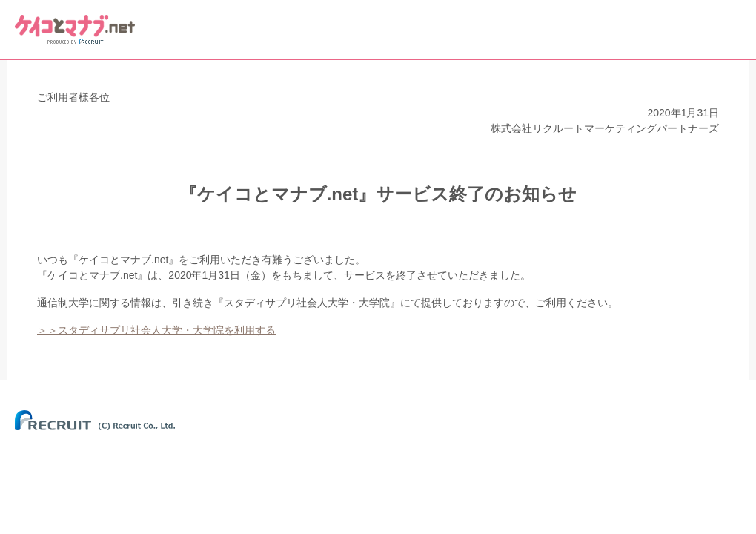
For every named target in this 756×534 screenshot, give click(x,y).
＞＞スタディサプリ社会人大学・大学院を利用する (156, 330)
